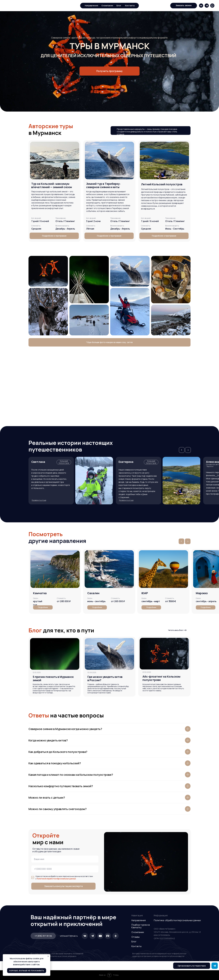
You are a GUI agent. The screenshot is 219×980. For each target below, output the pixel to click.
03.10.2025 (147, 672)
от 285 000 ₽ (64, 601)
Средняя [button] (36, 229)
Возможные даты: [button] (117, 226)
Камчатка (40, 593)
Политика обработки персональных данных (177, 920)
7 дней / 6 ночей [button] (40, 221)
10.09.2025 (92, 672)
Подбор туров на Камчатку (141, 926)
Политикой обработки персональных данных (56, 879)
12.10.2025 (37, 672)
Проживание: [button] (116, 218)
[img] (201, 6)
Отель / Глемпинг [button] (120, 221)
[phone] (65, 869)
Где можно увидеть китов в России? (105, 678)
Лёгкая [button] (90, 229)
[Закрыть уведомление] (48, 956)
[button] (184, 6)
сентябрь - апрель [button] (206, 601)
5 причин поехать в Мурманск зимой (53, 678)
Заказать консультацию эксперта (63, 886)
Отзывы (135, 937)
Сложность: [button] (91, 226)
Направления (91, 6)
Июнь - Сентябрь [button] (175, 229)
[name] (65, 859)
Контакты (136, 946)
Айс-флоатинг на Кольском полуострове (161, 678)
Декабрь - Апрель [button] (120, 229)
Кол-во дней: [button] (91, 218)
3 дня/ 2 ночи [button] (93, 221)
